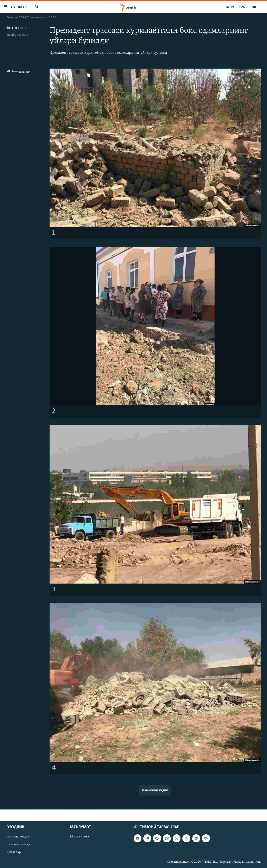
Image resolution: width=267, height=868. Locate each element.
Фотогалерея (18, 28)
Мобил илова (80, 837)
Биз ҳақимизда (18, 837)
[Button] (18, 73)
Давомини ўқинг (155, 790)
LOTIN (230, 7)
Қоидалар (14, 852)
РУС (242, 7)
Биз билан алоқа (18, 844)
